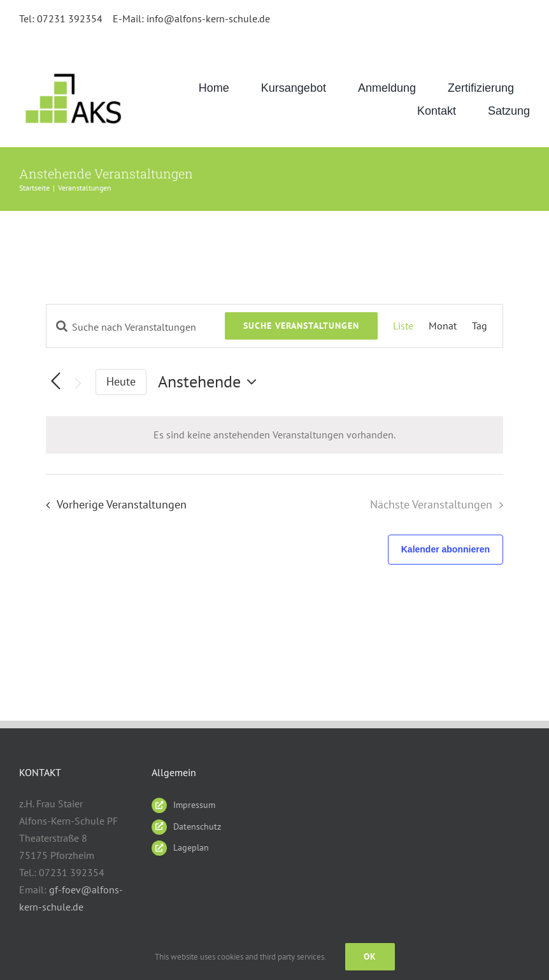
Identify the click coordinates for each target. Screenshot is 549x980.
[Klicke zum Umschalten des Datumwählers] (210, 382)
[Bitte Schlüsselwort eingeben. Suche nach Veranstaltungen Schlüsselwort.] (136, 327)
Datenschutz (197, 826)
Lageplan (191, 847)
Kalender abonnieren (446, 549)
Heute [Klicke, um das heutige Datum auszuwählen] (121, 381)
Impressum (194, 805)
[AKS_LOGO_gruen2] (75, 73)
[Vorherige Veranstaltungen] (112, 505)
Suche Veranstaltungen (301, 326)
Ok (370, 956)
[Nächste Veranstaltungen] (78, 383)
